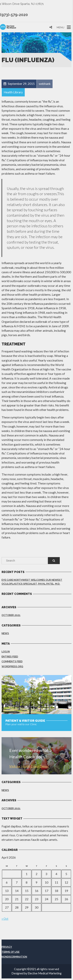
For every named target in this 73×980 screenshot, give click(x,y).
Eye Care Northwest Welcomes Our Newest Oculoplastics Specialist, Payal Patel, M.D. (32, 582)
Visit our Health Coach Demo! (29, 766)
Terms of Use (11, 952)
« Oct (5, 919)
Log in (6, 651)
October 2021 (11, 615)
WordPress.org (12, 666)
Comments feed (12, 661)
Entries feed (10, 657)
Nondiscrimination (14, 957)
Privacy (7, 947)
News (5, 633)
